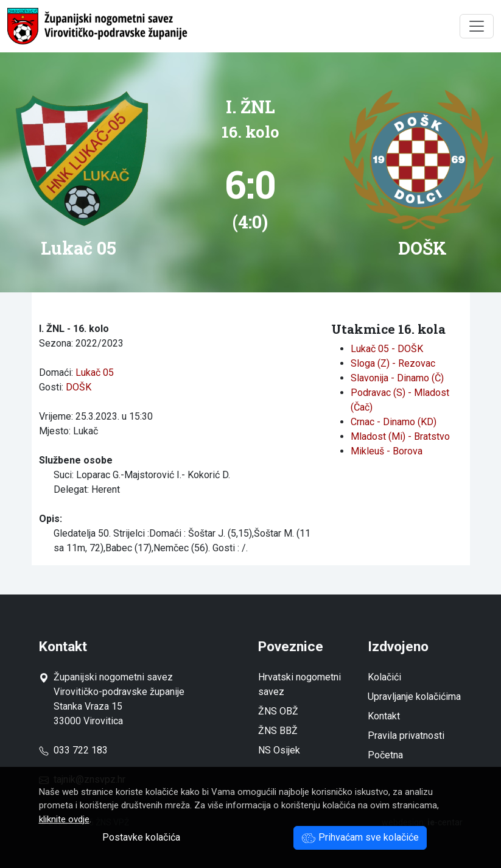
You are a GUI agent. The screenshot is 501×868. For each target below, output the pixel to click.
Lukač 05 (95, 372)
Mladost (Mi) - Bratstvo (400, 436)
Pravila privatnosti (406, 736)
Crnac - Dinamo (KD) (394, 422)
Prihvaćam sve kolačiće (360, 837)
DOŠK (79, 387)
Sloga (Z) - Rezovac (393, 363)
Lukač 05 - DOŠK (387, 349)
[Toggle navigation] (477, 26)
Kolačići (384, 677)
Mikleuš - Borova (387, 451)
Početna (385, 755)
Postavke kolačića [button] (141, 837)
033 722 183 (73, 750)
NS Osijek (279, 750)
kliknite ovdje (64, 819)
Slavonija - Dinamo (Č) (397, 378)
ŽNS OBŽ (278, 711)
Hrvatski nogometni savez (300, 684)
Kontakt (384, 716)
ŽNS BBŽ (278, 731)
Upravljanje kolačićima (414, 697)
